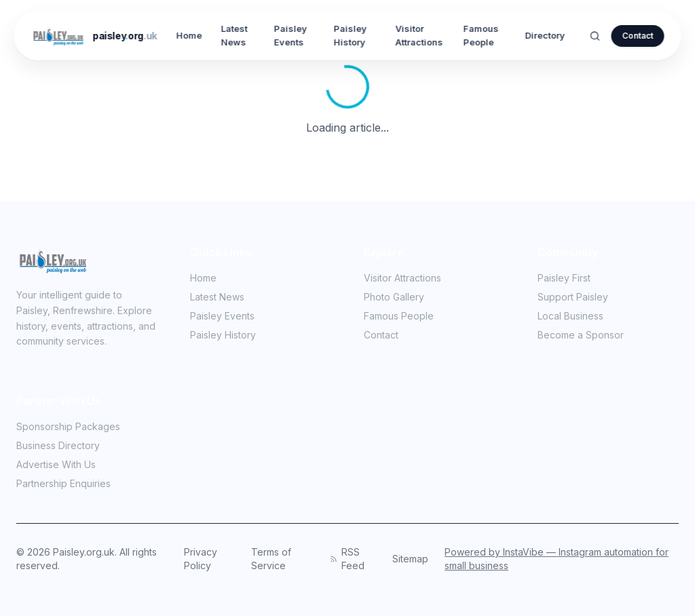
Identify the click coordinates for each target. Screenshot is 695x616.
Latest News (234, 35)
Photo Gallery (399, 297)
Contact (638, 36)
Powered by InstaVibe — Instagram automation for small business (557, 559)
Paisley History (351, 35)
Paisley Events (290, 35)
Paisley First (569, 278)
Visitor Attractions (419, 35)
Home (189, 35)
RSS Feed (347, 559)
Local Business (576, 316)
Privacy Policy (201, 559)
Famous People (481, 35)
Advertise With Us (56, 464)
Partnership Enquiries (69, 483)
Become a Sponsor (581, 335)
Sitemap (410, 559)
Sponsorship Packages (68, 426)
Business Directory (58, 445)
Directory (545, 35)
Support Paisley (578, 297)
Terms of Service (271, 559)
